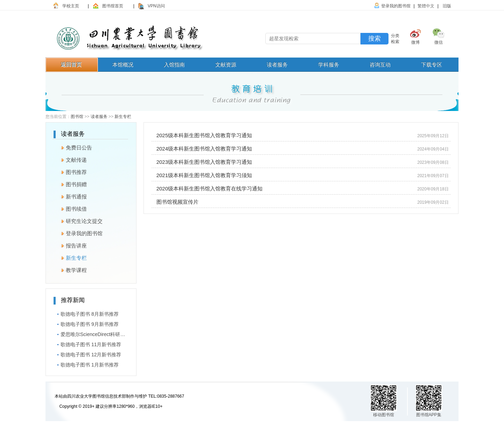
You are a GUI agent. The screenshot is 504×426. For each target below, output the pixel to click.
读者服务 (277, 65)
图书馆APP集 (429, 415)
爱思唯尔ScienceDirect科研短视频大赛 (91, 333)
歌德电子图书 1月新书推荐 (86, 364)
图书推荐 (70, 171)
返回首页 (71, 65)
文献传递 (70, 159)
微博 (415, 42)
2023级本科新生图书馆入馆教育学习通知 (203, 162)
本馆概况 (123, 65)
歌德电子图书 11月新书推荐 (87, 343)
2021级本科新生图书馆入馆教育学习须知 (203, 175)
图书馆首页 (113, 6)
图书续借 (70, 208)
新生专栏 (123, 117)
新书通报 (70, 196)
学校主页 (71, 6)
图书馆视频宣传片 (176, 202)
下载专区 (432, 65)
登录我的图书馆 (396, 6)
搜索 (374, 39)
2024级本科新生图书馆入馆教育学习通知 (203, 149)
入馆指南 (174, 65)
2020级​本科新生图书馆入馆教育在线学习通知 (208, 188)
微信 (439, 42)
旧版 (446, 6)
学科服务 (329, 65)
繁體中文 (426, 6)
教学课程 (70, 269)
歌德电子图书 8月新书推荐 (86, 313)
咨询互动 (380, 65)
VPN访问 (156, 6)
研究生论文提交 (78, 220)
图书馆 (77, 117)
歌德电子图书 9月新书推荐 (86, 323)
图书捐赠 (70, 183)
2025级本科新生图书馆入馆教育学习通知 (203, 135)
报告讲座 (70, 245)
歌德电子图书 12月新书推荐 (87, 354)
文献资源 (226, 65)
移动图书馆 (384, 415)
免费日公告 (73, 147)
